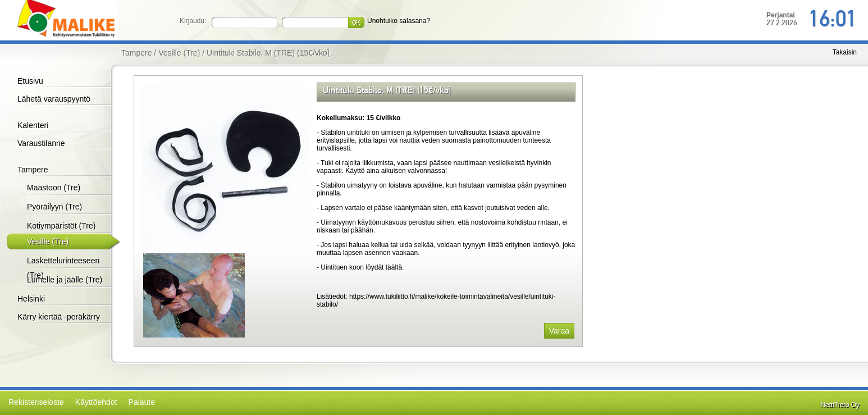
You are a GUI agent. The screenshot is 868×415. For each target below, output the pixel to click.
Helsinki (31, 299)
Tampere (33, 170)
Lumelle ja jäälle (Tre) (65, 280)
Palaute (142, 402)
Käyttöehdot (96, 402)
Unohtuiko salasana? (399, 21)
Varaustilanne (41, 143)
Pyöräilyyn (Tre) (54, 207)
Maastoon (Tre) (54, 188)
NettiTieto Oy (840, 405)
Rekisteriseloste (36, 402)
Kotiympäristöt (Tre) (61, 226)
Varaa (559, 331)
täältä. (394, 267)
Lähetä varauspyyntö (54, 99)
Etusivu (30, 81)
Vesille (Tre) (48, 241)
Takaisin (845, 52)
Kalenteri (33, 125)
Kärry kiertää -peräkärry (59, 317)
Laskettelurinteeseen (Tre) (63, 268)
